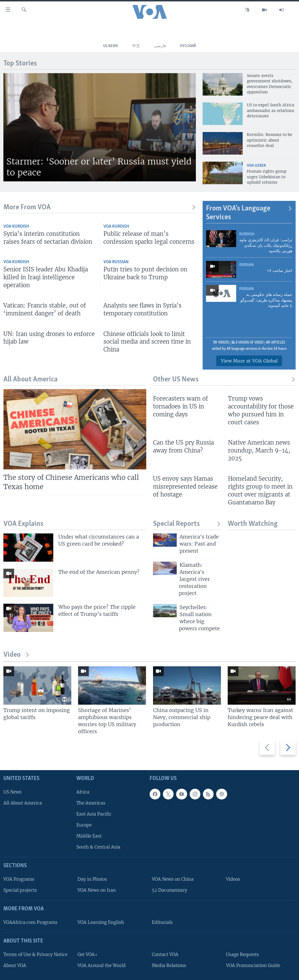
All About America (23, 803)
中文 (136, 46)
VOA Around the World (102, 965)
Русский (188, 46)
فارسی (160, 46)
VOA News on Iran (97, 890)
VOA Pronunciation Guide (253, 965)
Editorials (162, 922)
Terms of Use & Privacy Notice (35, 954)
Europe (84, 825)
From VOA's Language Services (249, 213)
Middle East (89, 836)
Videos (233, 879)
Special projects (20, 890)
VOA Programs (19, 879)
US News (111, 46)
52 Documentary (170, 890)
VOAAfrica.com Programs (30, 922)
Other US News (224, 380)
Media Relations (169, 965)
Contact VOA (165, 954)
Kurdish (247, 234)
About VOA (15, 965)
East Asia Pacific (94, 814)
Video (16, 655)
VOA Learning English (101, 922)
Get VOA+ (88, 954)
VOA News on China (173, 879)
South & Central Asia (98, 847)
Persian (246, 265)
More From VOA (100, 207)
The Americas (91, 803)
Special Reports (187, 524)
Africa (83, 792)
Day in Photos (92, 879)
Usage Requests (242, 954)
